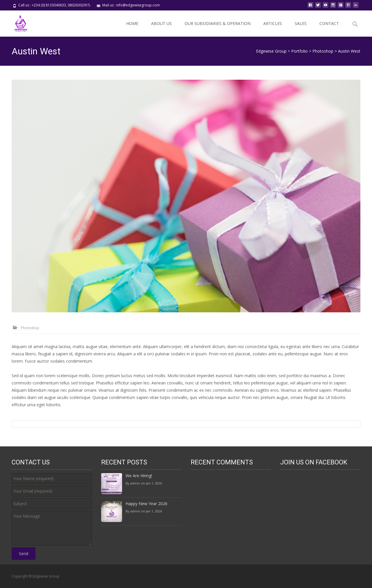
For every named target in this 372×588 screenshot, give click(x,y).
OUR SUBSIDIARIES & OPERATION (218, 23)
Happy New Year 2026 (146, 504)
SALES (301, 23)
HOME (132, 23)
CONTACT (329, 23)
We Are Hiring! (139, 476)
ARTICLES (273, 23)
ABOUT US (161, 23)
